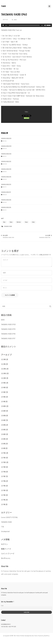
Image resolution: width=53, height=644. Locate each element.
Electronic (19, 222)
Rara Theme (35, 636)
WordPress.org (6, 558)
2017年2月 (4, 500)
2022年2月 (4, 364)
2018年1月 (4, 448)
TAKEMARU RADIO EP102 (6, 154)
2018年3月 (4, 439)
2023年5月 (5, 359)
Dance (11, 222)
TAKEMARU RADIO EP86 (6, 200)
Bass (4, 222)
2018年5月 (4, 430)
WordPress (47, 636)
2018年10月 (5, 406)
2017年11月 (4, 458)
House (26, 222)
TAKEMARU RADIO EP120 (8, 324)
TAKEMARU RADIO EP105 (6, 138)
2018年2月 (4, 444)
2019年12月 (5, 383)
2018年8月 (5, 416)
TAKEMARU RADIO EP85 (6, 207)
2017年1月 (4, 504)
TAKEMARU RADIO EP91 (6, 192)
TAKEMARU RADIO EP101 (6, 161)
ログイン (4, 544)
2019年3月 (4, 397)
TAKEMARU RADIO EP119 (8, 329)
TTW (2, 527)
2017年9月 (4, 467)
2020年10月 (5, 374)
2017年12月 (5, 453)
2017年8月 (4, 472)
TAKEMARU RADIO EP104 (6, 146)
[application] (27, 25)
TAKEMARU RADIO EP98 (6, 169)
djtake (15, 20)
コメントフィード (8, 554)
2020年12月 (5, 369)
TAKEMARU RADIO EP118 (8, 334)
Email (2, 606)
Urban (33, 222)
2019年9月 (5, 388)
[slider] (24, 25)
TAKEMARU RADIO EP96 (6, 177)
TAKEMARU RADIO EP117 (8, 338)
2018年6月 (5, 425)
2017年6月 (4, 481)
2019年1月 (4, 402)
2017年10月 (5, 462)
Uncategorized (5, 531)
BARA (3, 320)
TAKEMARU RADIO (8, 226)
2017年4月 (4, 490)
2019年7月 (4, 392)
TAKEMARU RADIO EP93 (6, 184)
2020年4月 (5, 378)
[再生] (3, 25)
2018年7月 (4, 420)
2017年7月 (4, 476)
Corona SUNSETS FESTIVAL (9, 517)
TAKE (3, 6)
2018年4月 (5, 434)
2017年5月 (4, 486)
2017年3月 (4, 495)
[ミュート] (45, 25)
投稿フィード (6, 549)
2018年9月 (5, 411)
